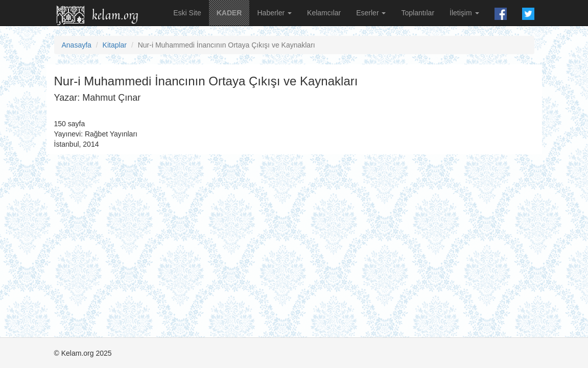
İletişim (464, 13)
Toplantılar (418, 13)
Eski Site (187, 13)
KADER (229, 13)
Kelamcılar (324, 13)
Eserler (371, 13)
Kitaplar (115, 45)
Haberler (274, 13)
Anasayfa (77, 45)
